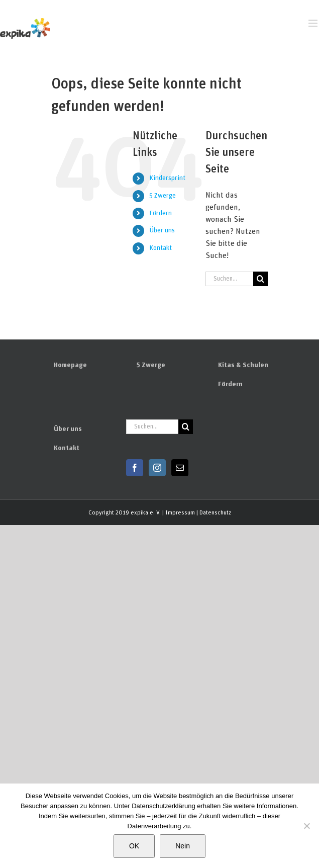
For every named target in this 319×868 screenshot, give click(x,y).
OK (134, 846)
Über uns (162, 230)
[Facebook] (135, 468)
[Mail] (180, 468)
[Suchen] (260, 279)
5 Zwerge (163, 196)
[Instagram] (157, 468)
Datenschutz (215, 512)
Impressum (180, 512)
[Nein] (306, 826)
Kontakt (161, 248)
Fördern (161, 213)
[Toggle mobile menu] (314, 23)
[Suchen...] (229, 279)
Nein (183, 846)
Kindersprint (167, 178)
